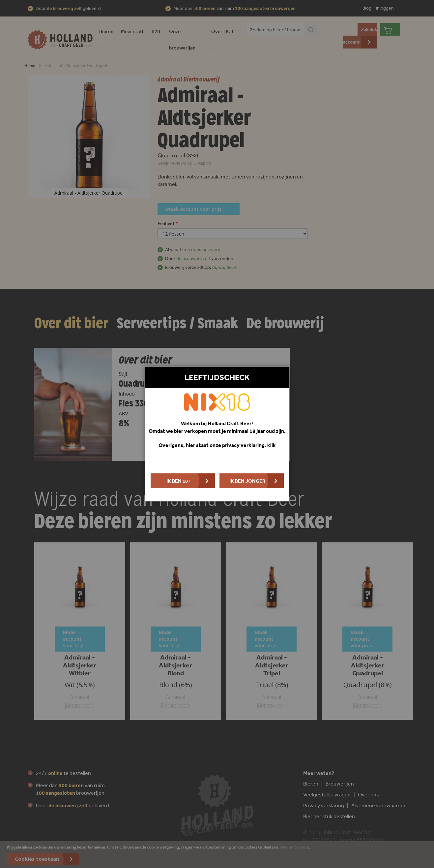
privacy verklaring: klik (249, 445)
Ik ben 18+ (178, 481)
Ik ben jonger (247, 481)
